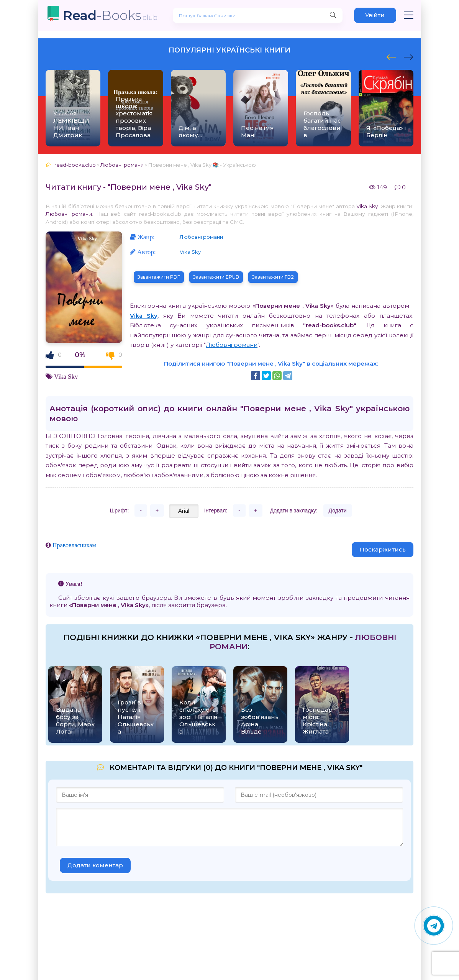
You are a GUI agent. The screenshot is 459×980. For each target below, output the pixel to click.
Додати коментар (95, 865)
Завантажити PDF (159, 277)
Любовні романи (69, 214)
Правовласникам (74, 545)
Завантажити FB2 (273, 277)
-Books (110, 15)
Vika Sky (367, 206)
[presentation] (391, 56)
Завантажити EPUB (216, 277)
